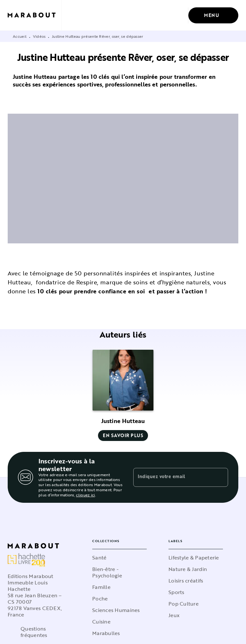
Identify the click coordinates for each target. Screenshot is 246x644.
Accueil (20, 36)
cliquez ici (85, 495)
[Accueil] (35, 15)
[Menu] (213, 15)
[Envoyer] (220, 477)
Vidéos (39, 36)
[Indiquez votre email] (173, 477)
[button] (123, 395)
